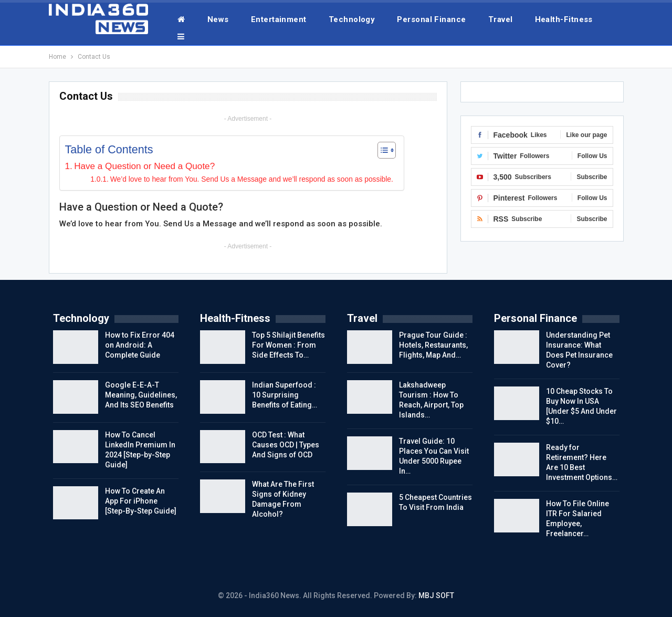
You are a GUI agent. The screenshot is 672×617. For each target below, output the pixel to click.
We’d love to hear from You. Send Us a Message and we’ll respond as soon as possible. (252, 179)
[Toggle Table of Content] (381, 150)
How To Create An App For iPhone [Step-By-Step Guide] (141, 501)
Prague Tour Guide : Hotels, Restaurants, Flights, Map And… (433, 345)
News (218, 19)
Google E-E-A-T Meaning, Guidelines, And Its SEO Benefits (141, 395)
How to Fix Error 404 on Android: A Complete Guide (140, 345)
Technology (352, 19)
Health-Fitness (564, 19)
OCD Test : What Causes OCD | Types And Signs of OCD (286, 445)
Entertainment (279, 19)
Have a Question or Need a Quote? (144, 166)
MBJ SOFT (436, 595)
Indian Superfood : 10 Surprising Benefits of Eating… (285, 395)
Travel (501, 19)
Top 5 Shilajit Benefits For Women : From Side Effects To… (288, 345)
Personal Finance (431, 19)
